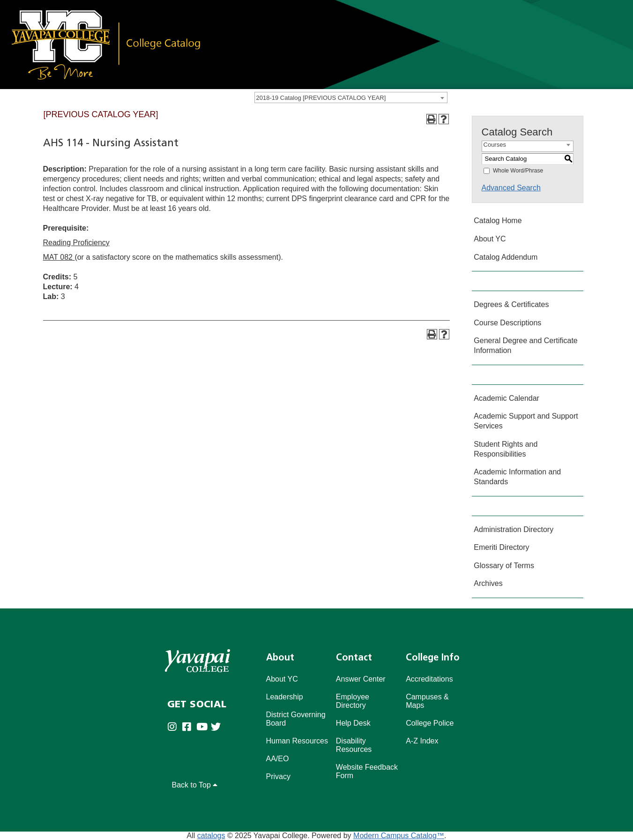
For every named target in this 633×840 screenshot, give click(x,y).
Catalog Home (498, 221)
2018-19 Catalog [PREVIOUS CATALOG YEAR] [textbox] (321, 98)
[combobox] (351, 97)
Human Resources (297, 741)
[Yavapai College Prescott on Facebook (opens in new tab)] (189, 727)
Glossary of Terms (504, 566)
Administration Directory (514, 529)
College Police (430, 723)
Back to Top (195, 785)
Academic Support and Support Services (526, 421)
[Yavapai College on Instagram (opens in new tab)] (175, 727)
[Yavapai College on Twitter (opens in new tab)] (218, 727)
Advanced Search (511, 188)
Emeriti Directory (501, 547)
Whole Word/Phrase (518, 171)
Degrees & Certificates (511, 304)
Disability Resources (354, 745)
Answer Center (361, 679)
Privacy (278, 776)
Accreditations (429, 679)
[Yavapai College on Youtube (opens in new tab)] (204, 727)
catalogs (211, 836)
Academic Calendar (506, 398)
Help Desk (353, 723)
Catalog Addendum (506, 257)
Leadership (285, 697)
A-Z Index (422, 741)
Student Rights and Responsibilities (506, 449)
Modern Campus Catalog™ (399, 836)
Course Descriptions (507, 323)
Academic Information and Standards (517, 477)
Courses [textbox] (495, 145)
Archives (488, 583)
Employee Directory (353, 701)
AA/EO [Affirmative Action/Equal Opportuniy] (278, 759)
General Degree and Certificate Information (525, 345)
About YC (490, 239)
